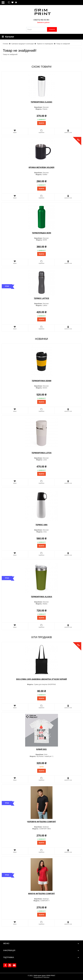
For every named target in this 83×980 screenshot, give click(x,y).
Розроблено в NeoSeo (41, 977)
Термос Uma (41, 525)
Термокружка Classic (41, 102)
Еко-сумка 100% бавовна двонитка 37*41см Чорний (41, 679)
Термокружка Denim (41, 381)
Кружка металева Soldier (41, 167)
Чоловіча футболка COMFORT (41, 822)
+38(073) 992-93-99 (41, 20)
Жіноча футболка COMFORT (41, 894)
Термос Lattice (41, 298)
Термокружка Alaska (42, 597)
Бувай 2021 (41, 749)
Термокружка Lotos (42, 453)
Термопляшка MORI (41, 233)
